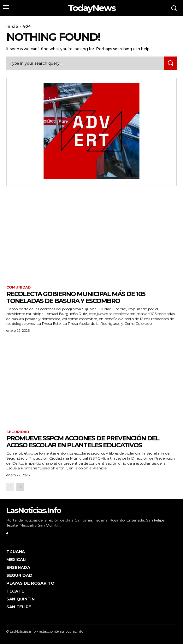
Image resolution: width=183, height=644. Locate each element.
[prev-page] (10, 487)
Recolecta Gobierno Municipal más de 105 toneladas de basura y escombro (76, 297)
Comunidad (18, 287)
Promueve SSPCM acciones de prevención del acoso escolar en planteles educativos (83, 442)
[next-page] (20, 487)
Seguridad (18, 432)
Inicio (12, 26)
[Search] (170, 63)
